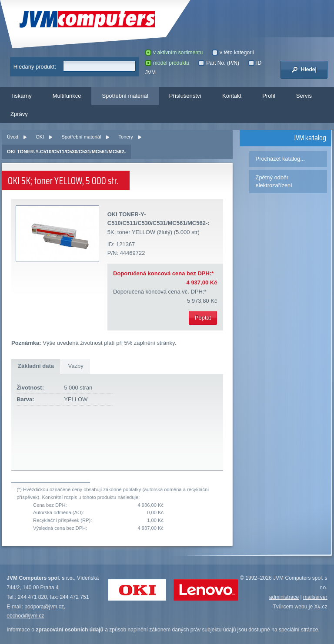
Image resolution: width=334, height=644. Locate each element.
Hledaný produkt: (35, 67)
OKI (40, 137)
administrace (284, 597)
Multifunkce (67, 96)
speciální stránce (299, 630)
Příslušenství (185, 96)
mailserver (315, 597)
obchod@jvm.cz (25, 616)
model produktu (167, 63)
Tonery (125, 137)
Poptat (203, 318)
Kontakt (232, 96)
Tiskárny (21, 96)
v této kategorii (233, 53)
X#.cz (321, 607)
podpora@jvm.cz (44, 607)
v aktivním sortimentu (174, 53)
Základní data (36, 366)
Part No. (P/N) (219, 63)
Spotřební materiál (125, 96)
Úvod (13, 137)
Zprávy (19, 114)
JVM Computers (87, 19)
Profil (269, 96)
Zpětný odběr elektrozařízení (274, 181)
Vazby (75, 366)
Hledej (304, 69)
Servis (304, 96)
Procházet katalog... (280, 159)
